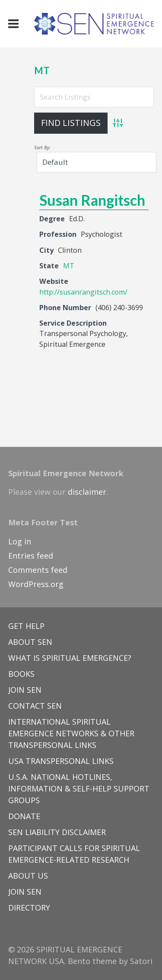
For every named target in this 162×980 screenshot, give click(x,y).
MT (42, 71)
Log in (20, 541)
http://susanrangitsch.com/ (83, 292)
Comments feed (38, 570)
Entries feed (31, 556)
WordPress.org (36, 584)
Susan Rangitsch (92, 200)
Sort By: (42, 147)
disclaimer (87, 492)
